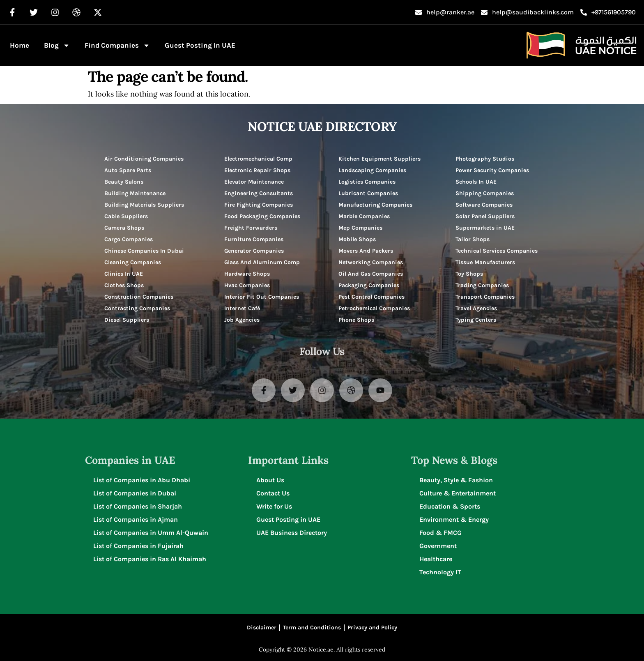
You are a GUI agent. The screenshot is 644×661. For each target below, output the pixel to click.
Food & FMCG (440, 533)
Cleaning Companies (133, 262)
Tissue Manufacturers (485, 262)
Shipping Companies (485, 193)
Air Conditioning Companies (144, 159)
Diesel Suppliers (127, 320)
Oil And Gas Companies (371, 274)
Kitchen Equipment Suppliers (379, 159)
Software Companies (484, 205)
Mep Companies (360, 228)
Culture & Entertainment (458, 493)
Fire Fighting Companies (259, 205)
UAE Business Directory (292, 533)
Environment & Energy (454, 519)
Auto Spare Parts (128, 170)
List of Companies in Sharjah (138, 506)
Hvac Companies (247, 285)
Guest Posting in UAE (200, 45)
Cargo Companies (129, 239)
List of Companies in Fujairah (138, 546)
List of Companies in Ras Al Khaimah (150, 559)
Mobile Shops (357, 239)
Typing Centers (476, 320)
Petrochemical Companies (374, 308)
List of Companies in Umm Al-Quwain (151, 533)
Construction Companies (139, 297)
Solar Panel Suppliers (485, 216)
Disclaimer (262, 628)
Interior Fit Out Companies (262, 297)
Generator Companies (254, 251)
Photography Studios (485, 159)
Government (438, 546)
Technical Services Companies (497, 251)
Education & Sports (450, 506)
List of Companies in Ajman (136, 519)
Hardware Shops (247, 274)
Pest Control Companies (371, 297)
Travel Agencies (476, 308)
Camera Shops (124, 228)
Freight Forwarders (251, 228)
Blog (57, 45)
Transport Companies (485, 297)
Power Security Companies (492, 170)
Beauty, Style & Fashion (456, 480)
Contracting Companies (137, 308)
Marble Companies (364, 216)
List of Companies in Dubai (135, 493)
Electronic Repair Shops (257, 170)
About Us (270, 480)
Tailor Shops (473, 239)
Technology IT (440, 572)
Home (20, 45)
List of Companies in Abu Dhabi (142, 480)
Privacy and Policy (372, 628)
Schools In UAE (476, 182)
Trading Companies (482, 285)
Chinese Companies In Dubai (144, 251)
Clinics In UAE (124, 274)
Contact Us (273, 493)
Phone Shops (356, 320)
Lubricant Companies (368, 193)
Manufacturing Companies (375, 205)
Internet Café (242, 308)
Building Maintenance (135, 193)
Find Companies (117, 45)
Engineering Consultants (259, 193)
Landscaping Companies (372, 170)
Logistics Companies (367, 182)
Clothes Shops (124, 285)
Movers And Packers (366, 251)
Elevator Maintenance (254, 182)
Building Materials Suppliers (144, 205)
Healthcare (436, 559)
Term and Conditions (312, 628)
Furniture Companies (254, 239)
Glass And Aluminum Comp (262, 262)
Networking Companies (371, 262)
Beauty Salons (124, 182)
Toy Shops (469, 274)
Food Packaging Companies (262, 216)
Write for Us (274, 506)
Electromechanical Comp (258, 159)
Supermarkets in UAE (485, 228)
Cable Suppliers (126, 216)
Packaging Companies (369, 285)
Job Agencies (242, 320)
